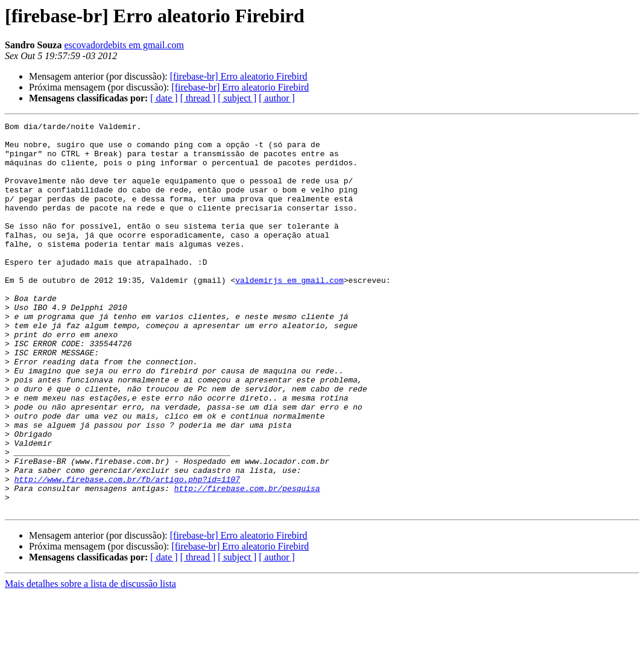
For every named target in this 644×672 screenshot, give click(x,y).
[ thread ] (198, 98)
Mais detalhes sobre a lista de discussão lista (90, 661)
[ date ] (164, 98)
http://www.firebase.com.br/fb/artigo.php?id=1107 (127, 551)
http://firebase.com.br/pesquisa (247, 562)
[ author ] (277, 98)
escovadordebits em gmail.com (124, 45)
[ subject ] (237, 98)
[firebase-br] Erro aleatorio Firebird (239, 76)
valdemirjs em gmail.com (289, 312)
